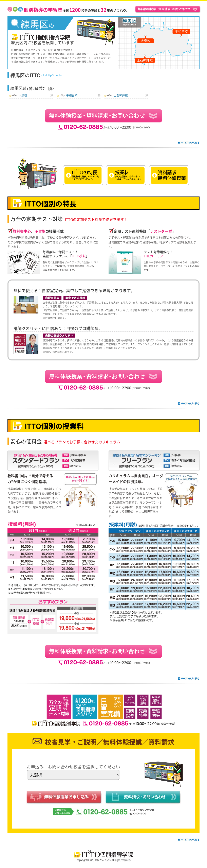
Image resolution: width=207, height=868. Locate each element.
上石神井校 (121, 95)
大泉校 (23, 95)
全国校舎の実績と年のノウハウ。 (77, 10)
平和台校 (72, 95)
